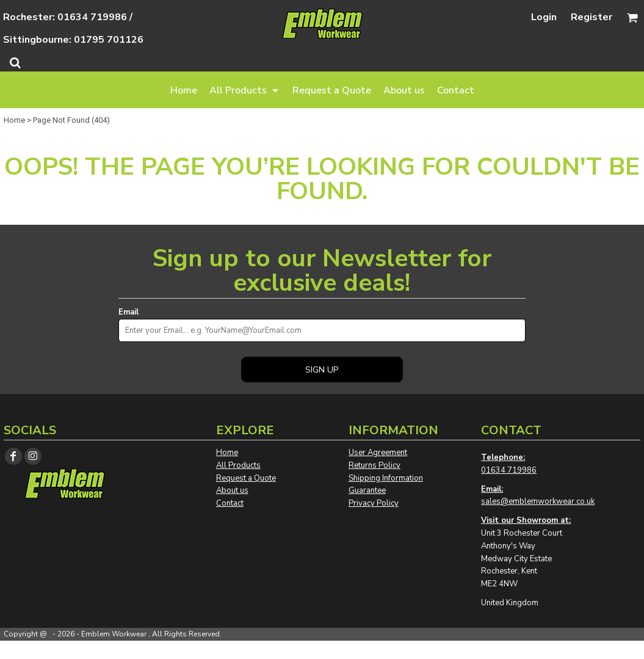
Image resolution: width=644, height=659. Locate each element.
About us (232, 490)
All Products (238, 465)
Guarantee (367, 490)
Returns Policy (374, 465)
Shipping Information (386, 478)
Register (592, 17)
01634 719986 (509, 470)
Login (544, 17)
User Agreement (378, 453)
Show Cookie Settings (322, 650)
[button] (245, 90)
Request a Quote (246, 478)
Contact (230, 503)
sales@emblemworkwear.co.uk (538, 501)
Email (128, 312)
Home (14, 120)
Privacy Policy (374, 503)
